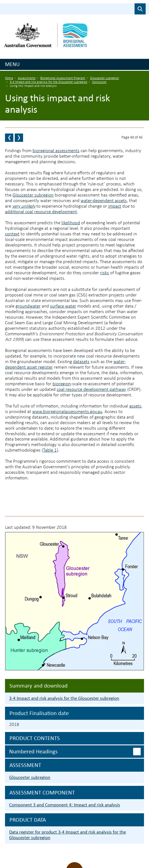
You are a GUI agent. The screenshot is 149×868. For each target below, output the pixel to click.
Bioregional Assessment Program (63, 78)
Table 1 (50, 450)
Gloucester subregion (105, 78)
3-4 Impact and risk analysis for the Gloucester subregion (49, 82)
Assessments (27, 78)
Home (9, 78)
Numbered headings (33, 751)
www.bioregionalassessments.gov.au (67, 412)
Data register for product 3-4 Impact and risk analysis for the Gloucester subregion (68, 835)
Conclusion (99, 82)
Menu (12, 64)
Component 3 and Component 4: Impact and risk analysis (65, 805)
